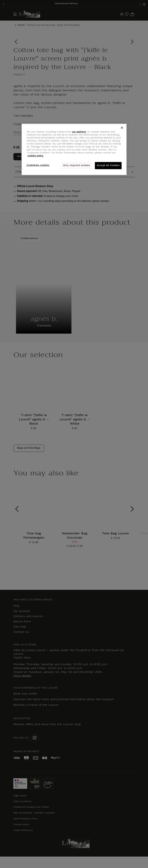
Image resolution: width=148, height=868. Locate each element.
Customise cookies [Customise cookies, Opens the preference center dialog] (38, 165)
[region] (74, 149)
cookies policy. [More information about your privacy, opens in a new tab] (36, 156)
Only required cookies (76, 165)
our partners (79, 132)
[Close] (122, 128)
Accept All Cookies (108, 165)
